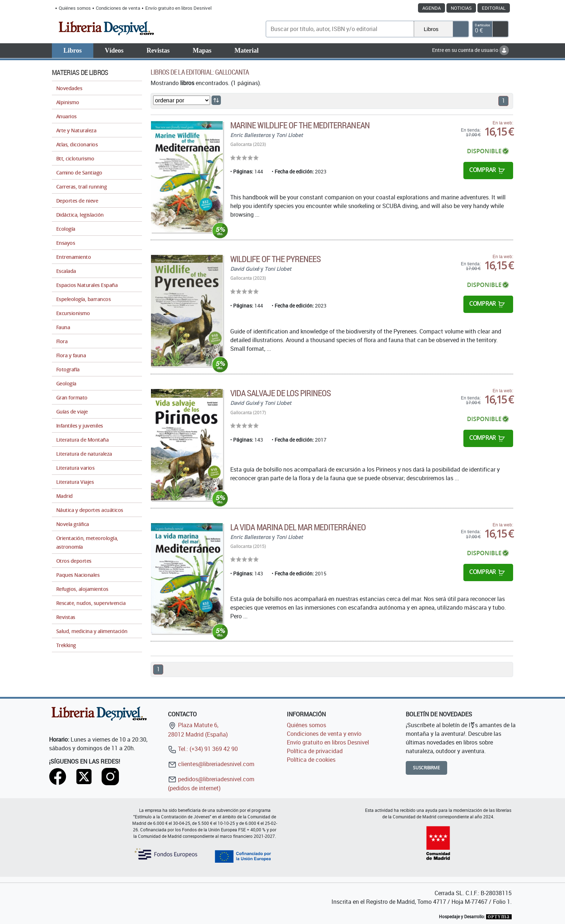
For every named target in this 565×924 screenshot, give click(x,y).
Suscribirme (426, 768)
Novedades (69, 88)
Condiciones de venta (118, 8)
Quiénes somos (75, 8)
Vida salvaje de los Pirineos (281, 393)
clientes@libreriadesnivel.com (211, 764)
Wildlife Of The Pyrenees (275, 259)
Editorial (494, 8)
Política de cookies (311, 760)
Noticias (461, 8)
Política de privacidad (315, 751)
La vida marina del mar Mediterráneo (298, 527)
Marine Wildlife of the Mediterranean (300, 125)
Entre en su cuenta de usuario (470, 50)
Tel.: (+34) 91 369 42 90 (203, 749)
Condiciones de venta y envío (324, 734)
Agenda (431, 8)
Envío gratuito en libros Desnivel (178, 8)
